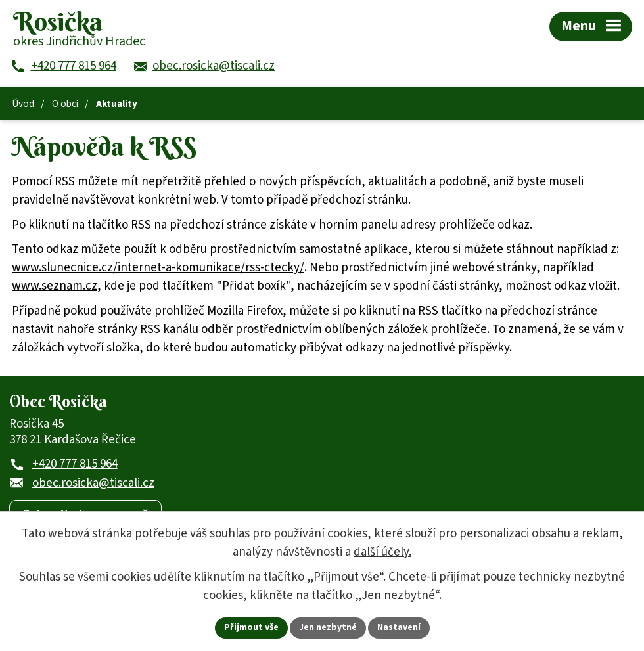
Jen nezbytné (328, 627)
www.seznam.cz (55, 286)
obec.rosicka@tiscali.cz (93, 483)
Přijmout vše (251, 627)
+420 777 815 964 (75, 464)
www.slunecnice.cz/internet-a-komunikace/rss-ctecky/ (158, 268)
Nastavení (399, 627)
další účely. (382, 552)
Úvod (23, 104)
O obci (65, 104)
